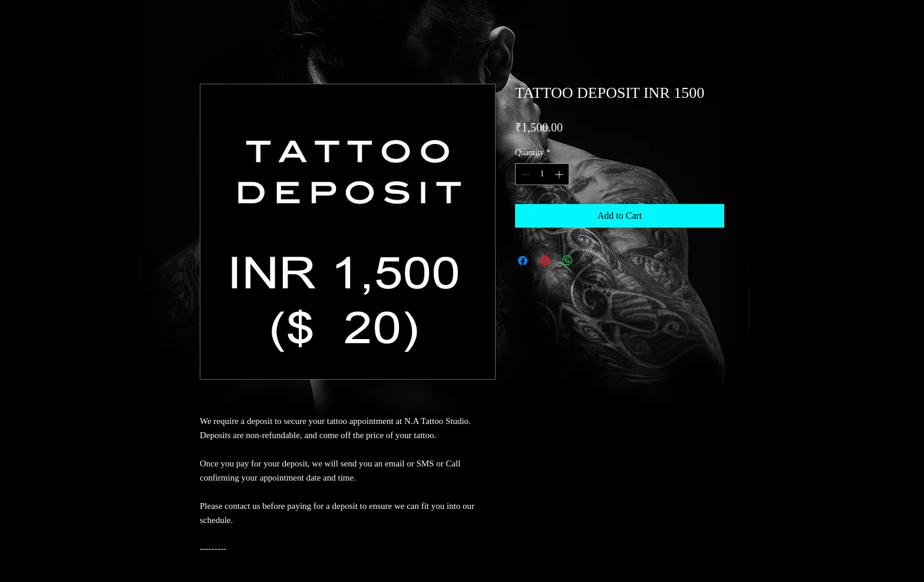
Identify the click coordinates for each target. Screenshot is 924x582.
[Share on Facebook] (523, 261)
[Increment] (560, 174)
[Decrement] (524, 174)
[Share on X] (590, 261)
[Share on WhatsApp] (567, 261)
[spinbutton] (542, 174)
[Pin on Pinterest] (545, 261)
